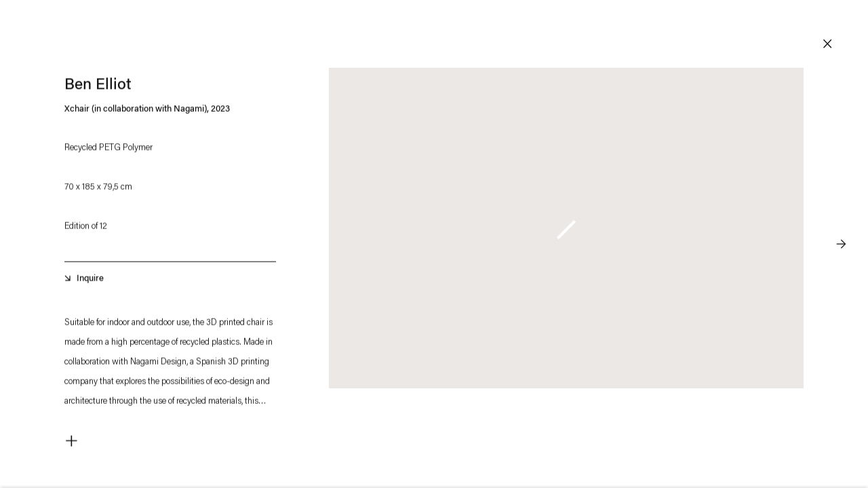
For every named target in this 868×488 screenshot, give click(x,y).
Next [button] (841, 217)
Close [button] (827, 44)
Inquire (90, 281)
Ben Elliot (98, 88)
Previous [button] (27, 217)
